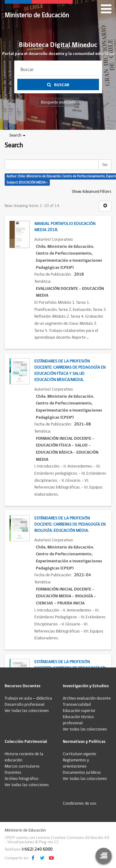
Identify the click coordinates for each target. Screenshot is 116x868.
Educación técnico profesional (78, 720)
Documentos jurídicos (82, 773)
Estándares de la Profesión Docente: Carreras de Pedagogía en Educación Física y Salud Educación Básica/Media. (70, 370)
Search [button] (17, 135)
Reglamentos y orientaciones (76, 763)
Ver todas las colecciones (27, 711)
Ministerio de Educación (37, 15)
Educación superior (79, 711)
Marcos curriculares (22, 766)
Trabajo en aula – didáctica (28, 698)
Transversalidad (77, 705)
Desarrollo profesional (25, 705)
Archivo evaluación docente (87, 698)
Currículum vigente (79, 754)
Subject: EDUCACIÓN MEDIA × (27, 182)
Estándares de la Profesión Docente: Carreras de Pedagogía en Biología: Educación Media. (70, 524)
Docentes (13, 773)
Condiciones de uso (79, 803)
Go (105, 165)
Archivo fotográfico (21, 779)
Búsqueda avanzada (58, 102)
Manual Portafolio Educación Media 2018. (65, 227)
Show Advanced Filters (92, 192)
